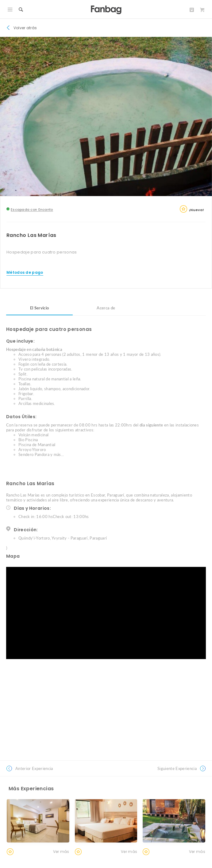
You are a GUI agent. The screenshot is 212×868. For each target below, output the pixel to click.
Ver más (61, 852)
